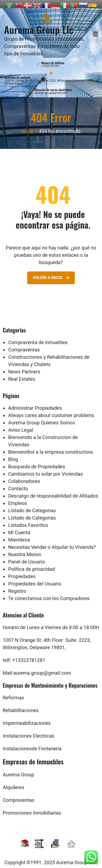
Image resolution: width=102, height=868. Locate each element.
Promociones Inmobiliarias (32, 808)
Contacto (18, 483)
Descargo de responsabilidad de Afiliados (53, 491)
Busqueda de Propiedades (37, 461)
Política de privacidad (31, 564)
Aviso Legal (21, 425)
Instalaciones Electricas (29, 731)
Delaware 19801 (47, 642)
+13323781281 (50, 61)
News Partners (24, 366)
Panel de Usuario (27, 557)
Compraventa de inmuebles (38, 337)
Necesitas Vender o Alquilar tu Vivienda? (52, 542)
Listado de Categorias (32, 505)
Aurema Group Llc (39, 24)
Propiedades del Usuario (35, 579)
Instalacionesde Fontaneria (32, 743)
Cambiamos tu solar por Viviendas (46, 469)
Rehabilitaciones (21, 705)
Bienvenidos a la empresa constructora (50, 447)
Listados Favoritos (28, 520)
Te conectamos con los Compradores (49, 593)
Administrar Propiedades (35, 403)
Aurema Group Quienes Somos (42, 417)
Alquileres (13, 782)
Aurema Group (18, 769)
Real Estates (22, 374)
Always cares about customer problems (51, 410)
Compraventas (24, 345)
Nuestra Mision (25, 549)
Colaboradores (24, 476)
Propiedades (22, 571)
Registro (17, 586)
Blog (13, 454)
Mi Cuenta (19, 527)
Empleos (18, 498)
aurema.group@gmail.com (51, 88)
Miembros (19, 535)
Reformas (13, 692)
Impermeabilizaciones (27, 718)
